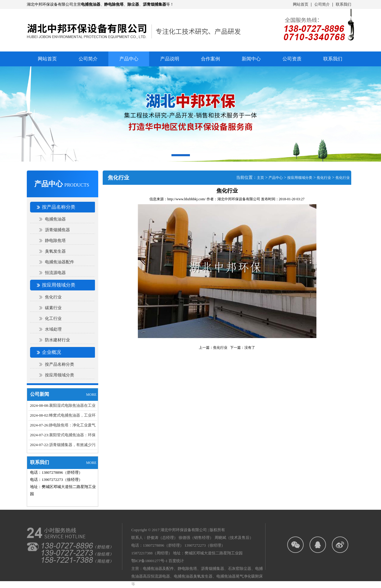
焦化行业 (53, 297)
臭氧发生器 (55, 251)
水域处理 (53, 329)
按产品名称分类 (60, 364)
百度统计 (176, 561)
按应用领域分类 (60, 375)
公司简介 (322, 4)
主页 (260, 178)
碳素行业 (53, 308)
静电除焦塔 (55, 241)
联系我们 (343, 4)
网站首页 (301, 4)
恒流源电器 (55, 273)
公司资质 (292, 59)
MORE (91, 395)
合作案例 (210, 59)
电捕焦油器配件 (60, 262)
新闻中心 (251, 59)
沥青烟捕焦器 (57, 230)
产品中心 (276, 178)
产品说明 (170, 59)
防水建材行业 (57, 340)
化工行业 (53, 319)
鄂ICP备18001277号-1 (149, 561)
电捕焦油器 (55, 219)
